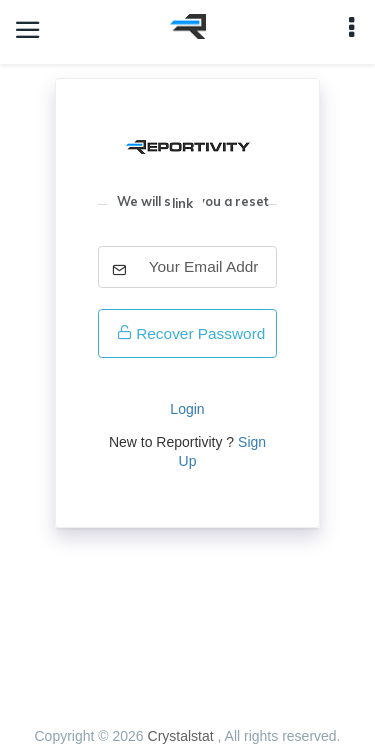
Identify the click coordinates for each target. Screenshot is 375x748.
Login (187, 409)
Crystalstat (183, 736)
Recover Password (191, 333)
